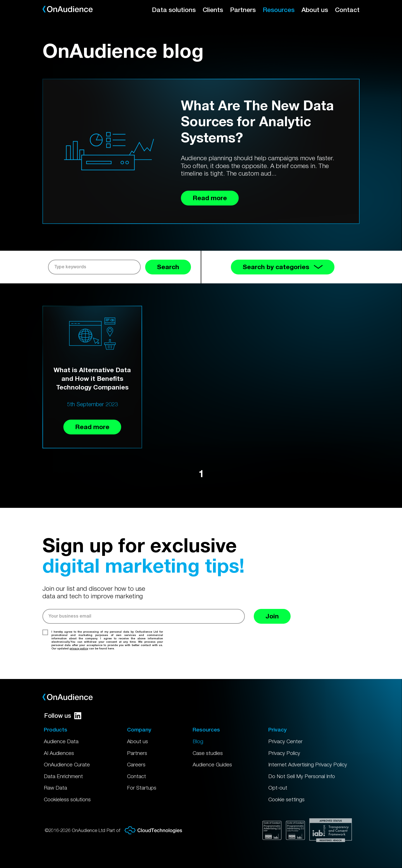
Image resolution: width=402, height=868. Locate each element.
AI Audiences (59, 753)
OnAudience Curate (67, 764)
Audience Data (61, 741)
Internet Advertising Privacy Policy (308, 764)
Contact (347, 10)
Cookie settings (286, 799)
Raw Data (55, 788)
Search (168, 267)
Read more (92, 427)
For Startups (142, 788)
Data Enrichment (63, 776)
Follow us (63, 716)
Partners (243, 10)
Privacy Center (285, 741)
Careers (136, 764)
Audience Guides (212, 764)
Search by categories (283, 267)
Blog (198, 741)
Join (272, 616)
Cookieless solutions (67, 799)
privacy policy (79, 648)
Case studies (208, 753)
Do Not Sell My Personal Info (302, 776)
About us (315, 10)
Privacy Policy (284, 753)
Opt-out (278, 788)
